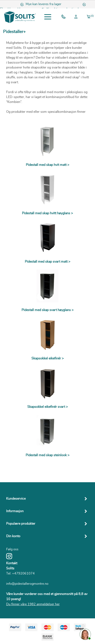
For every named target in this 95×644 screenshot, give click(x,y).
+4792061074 (23, 573)
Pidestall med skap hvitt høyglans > (47, 213)
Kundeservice (16, 499)
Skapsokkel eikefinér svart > (48, 407)
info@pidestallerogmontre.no (27, 584)
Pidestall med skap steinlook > (48, 455)
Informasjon (15, 511)
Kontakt (12, 563)
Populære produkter (21, 524)
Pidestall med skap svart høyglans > (48, 310)
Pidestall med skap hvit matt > (48, 165)
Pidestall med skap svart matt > (48, 262)
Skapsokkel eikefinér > (48, 358)
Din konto (13, 536)
